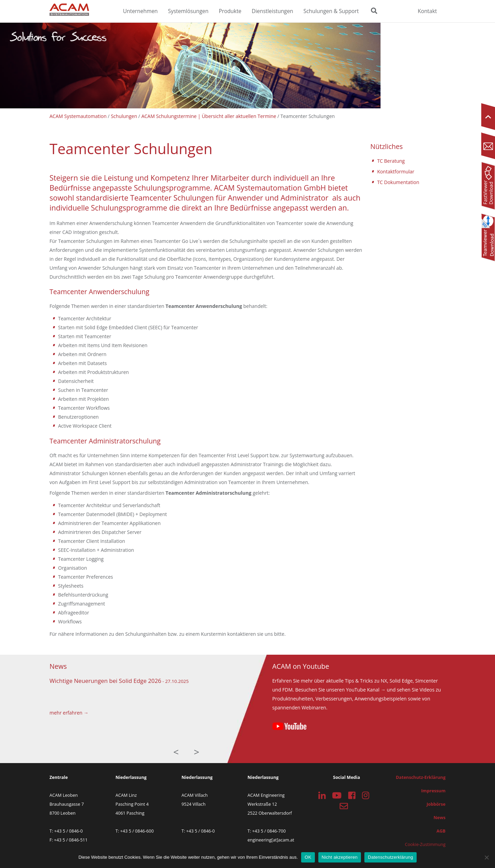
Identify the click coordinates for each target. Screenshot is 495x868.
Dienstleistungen (272, 11)
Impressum (433, 791)
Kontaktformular (396, 172)
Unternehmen (140, 11)
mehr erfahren (66, 713)
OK (308, 857)
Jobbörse (436, 804)
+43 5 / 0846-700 (269, 831)
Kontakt (427, 11)
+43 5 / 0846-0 (69, 831)
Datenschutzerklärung (390, 857)
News (439, 818)
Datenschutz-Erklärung (421, 777)
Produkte (230, 11)
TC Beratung (391, 161)
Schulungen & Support (331, 11)
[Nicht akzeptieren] (486, 857)
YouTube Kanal (362, 690)
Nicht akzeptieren (340, 857)
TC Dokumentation (398, 182)
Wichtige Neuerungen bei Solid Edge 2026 (105, 681)
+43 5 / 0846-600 (137, 831)
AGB (441, 831)
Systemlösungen (188, 11)
